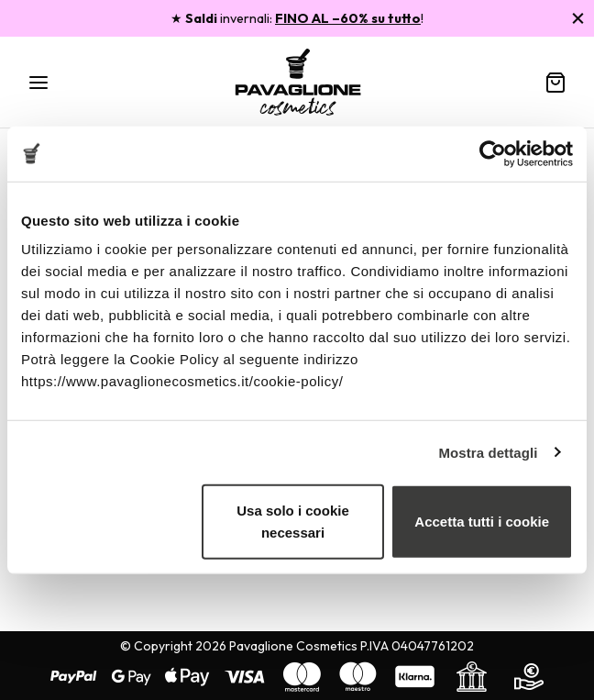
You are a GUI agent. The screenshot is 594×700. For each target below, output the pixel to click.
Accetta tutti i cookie (482, 522)
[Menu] (38, 83)
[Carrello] (555, 83)
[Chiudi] (578, 18)
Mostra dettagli (488, 452)
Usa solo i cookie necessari (293, 522)
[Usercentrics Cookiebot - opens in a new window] (493, 153)
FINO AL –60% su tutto (348, 18)
